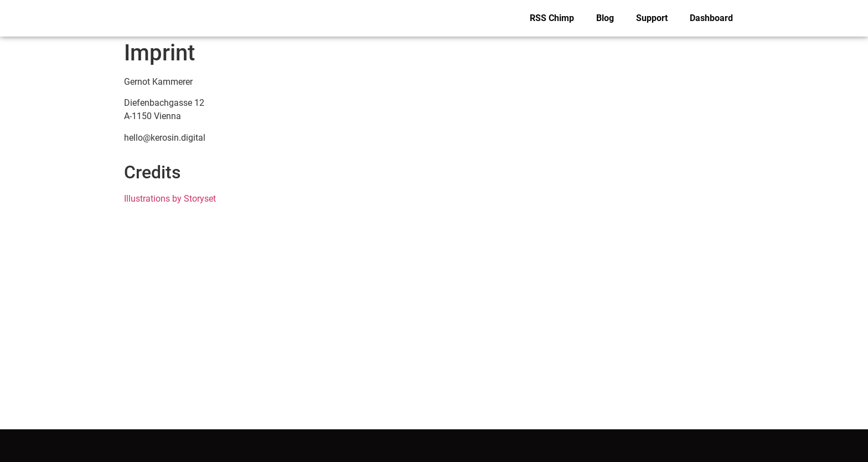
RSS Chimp (552, 18)
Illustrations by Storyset (170, 199)
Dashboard (711, 18)
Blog (605, 18)
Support (652, 18)
